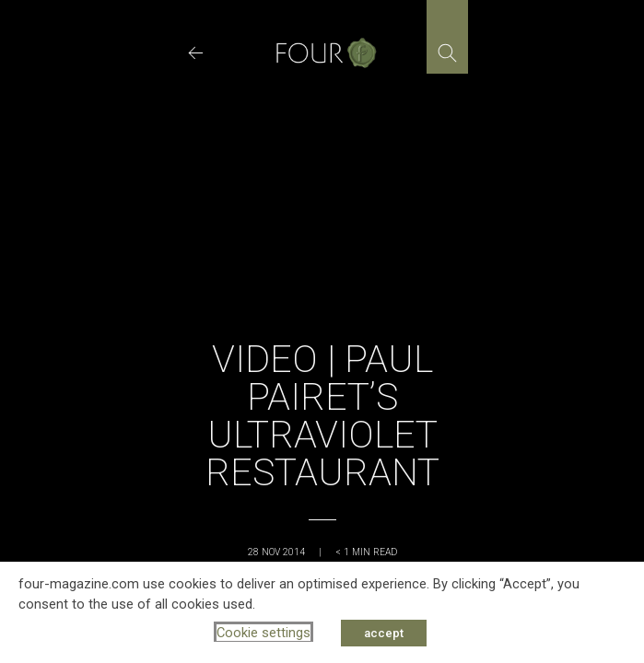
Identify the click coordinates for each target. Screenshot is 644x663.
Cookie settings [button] (263, 633)
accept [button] (384, 633)
